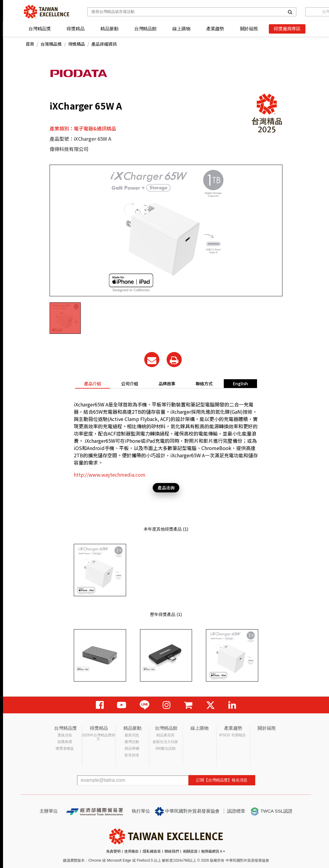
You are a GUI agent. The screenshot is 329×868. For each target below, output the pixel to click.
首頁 (30, 44)
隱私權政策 (152, 851)
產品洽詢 (166, 488)
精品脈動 (109, 29)
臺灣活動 (132, 742)
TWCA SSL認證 (271, 811)
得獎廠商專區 (287, 29)
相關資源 (190, 851)
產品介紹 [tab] (93, 383)
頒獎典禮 (65, 742)
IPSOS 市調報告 (233, 735)
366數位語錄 (165, 748)
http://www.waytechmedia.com (110, 475)
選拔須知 (65, 735)
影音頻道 (132, 755)
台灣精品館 (145, 29)
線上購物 (181, 29)
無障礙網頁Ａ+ (213, 851)
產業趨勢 (215, 29)
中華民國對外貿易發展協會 (187, 811)
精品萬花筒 (165, 735)
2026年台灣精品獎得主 (98, 737)
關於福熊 (249, 29)
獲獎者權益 (65, 748)
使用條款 (132, 851)
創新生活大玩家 (165, 742)
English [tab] (240, 383)
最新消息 (132, 735)
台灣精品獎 (40, 29)
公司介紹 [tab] (130, 383)
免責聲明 (113, 851)
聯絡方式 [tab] (204, 383)
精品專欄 (132, 748)
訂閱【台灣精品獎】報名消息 (222, 780)
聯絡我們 (172, 851)
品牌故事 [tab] (167, 383)
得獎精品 (75, 29)
